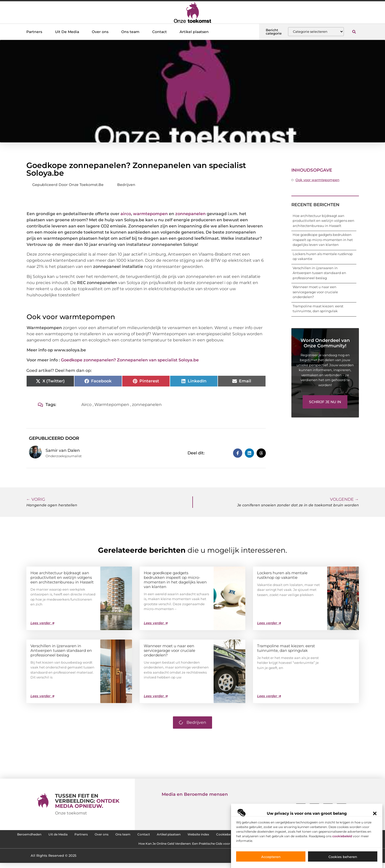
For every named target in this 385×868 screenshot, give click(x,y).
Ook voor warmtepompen (317, 180)
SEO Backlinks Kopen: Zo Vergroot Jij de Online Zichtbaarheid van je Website (121, 848)
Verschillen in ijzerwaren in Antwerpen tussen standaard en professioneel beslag (319, 273)
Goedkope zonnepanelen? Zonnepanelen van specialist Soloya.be (130, 360)
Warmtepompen (112, 405)
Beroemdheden (63, 836)
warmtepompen (150, 214)
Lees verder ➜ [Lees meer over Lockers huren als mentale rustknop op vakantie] (269, 623)
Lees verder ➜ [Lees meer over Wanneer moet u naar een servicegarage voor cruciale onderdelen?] (156, 696)
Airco (86, 405)
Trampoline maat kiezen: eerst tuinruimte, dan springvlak (286, 648)
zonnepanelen (190, 214)
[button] (375, 813)
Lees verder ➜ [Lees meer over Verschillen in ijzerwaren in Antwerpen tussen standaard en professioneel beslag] (42, 696)
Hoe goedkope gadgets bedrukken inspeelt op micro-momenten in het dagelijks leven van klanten (323, 240)
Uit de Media (100, 836)
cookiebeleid (342, 836)
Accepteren (271, 857)
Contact (159, 32)
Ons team (130, 32)
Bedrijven (126, 185)
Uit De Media (67, 32)
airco (126, 214)
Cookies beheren (343, 857)
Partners (34, 32)
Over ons (100, 32)
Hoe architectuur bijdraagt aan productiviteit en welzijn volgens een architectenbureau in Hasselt (323, 221)
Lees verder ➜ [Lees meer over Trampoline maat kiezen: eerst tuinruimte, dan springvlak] (269, 696)
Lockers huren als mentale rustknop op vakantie (282, 575)
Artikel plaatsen (194, 32)
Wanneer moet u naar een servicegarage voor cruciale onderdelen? (315, 292)
